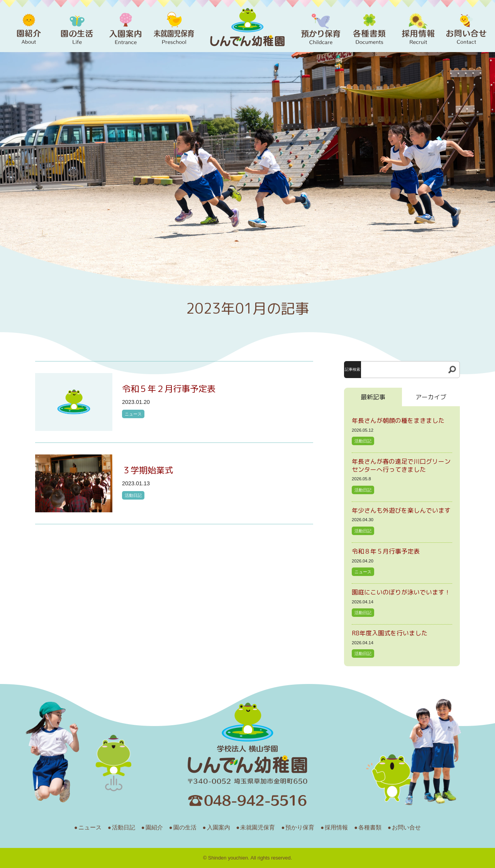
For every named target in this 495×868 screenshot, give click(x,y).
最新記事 (373, 397)
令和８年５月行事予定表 (386, 551)
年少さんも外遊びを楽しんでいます (401, 510)
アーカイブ (431, 397)
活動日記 (133, 495)
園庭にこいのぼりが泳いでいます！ (401, 592)
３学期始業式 (147, 470)
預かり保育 (300, 827)
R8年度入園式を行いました (390, 633)
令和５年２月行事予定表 (169, 389)
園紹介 (154, 827)
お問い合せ (406, 827)
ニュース (133, 414)
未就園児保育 (258, 827)
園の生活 (185, 827)
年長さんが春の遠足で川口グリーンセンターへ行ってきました (401, 465)
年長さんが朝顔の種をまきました (398, 420)
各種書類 (370, 827)
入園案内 (219, 827)
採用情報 (336, 827)
